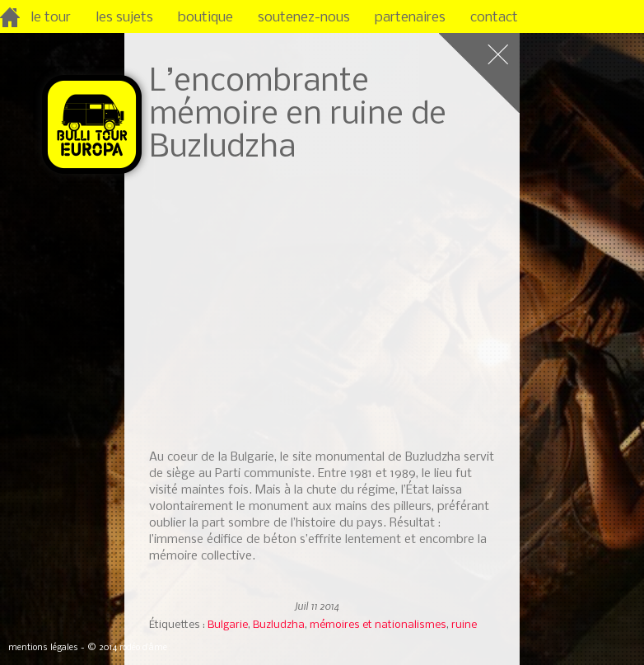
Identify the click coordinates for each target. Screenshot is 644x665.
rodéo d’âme (143, 648)
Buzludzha (279, 625)
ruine (464, 625)
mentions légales (43, 648)
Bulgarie (228, 625)
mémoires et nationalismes (378, 625)
